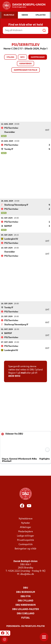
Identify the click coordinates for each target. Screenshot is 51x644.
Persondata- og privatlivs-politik (26, 626)
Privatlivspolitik (26, 540)
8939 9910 (14, 376)
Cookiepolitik (26, 544)
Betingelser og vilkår (26, 549)
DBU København (26, 605)
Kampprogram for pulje (26, 70)
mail (23, 373)
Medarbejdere (26, 532)
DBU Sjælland (26, 614)
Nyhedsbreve (26, 519)
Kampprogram (38, 57)
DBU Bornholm (26, 592)
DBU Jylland (26, 601)
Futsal (26, 618)
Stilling (10, 57)
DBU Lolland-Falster (26, 609)
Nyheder (26, 523)
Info (22, 57)
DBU (26, 588)
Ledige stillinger (26, 536)
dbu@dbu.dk (27, 574)
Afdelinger (26, 527)
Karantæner (26, 64)
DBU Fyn (26, 596)
